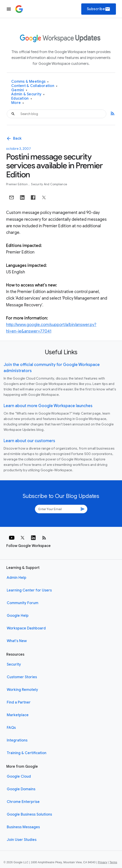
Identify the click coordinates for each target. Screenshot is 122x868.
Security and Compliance (49, 184)
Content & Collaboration (34, 86)
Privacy (103, 862)
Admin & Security (28, 94)
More (18, 103)
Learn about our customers (29, 441)
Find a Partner (19, 702)
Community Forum (23, 603)
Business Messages (23, 827)
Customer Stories (22, 677)
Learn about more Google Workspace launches (48, 406)
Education (22, 99)
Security (14, 664)
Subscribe (99, 9)
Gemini (19, 90)
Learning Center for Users (29, 590)
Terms (113, 862)
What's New (17, 641)
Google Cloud (19, 777)
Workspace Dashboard (26, 628)
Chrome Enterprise (23, 802)
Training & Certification (27, 753)
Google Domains (21, 789)
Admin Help (17, 578)
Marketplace (18, 715)
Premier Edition (17, 184)
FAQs (11, 728)
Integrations (17, 740)
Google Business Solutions (29, 814)
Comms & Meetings (30, 82)
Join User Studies (22, 840)
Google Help (18, 616)
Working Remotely (22, 690)
